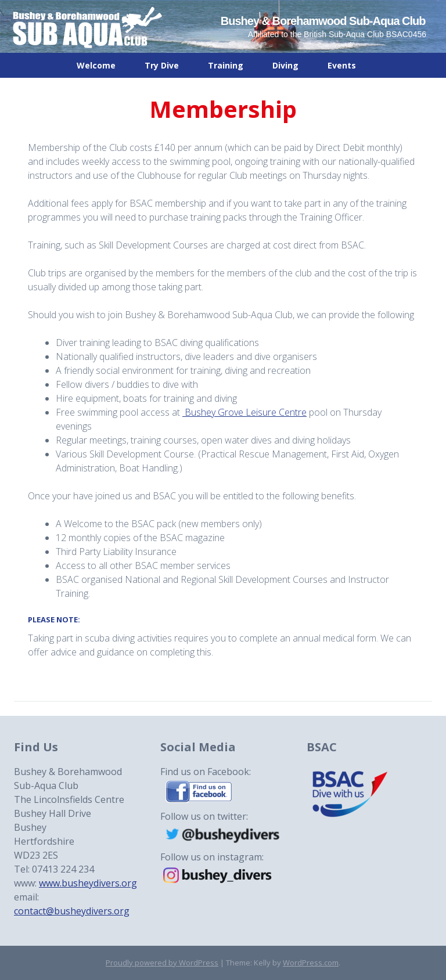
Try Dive (162, 65)
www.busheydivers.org (88, 883)
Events (342, 65)
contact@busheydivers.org (72, 911)
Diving (285, 65)
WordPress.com (311, 963)
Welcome (96, 65)
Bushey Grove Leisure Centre (244, 412)
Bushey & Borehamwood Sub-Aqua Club (323, 21)
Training (226, 65)
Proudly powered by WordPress (162, 963)
